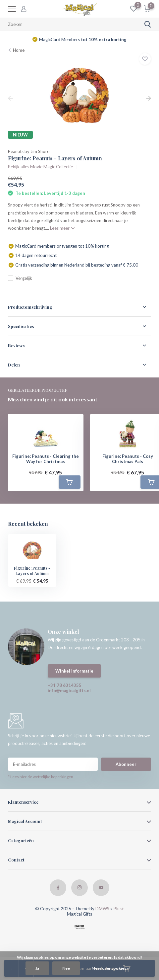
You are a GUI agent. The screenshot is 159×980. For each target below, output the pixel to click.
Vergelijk (20, 278)
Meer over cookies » (110, 968)
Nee (66, 968)
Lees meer (62, 228)
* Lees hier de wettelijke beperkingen (41, 777)
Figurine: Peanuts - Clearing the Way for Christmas (46, 459)
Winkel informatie (74, 671)
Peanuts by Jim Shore (29, 151)
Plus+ (119, 909)
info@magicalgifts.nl (69, 691)
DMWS (102, 909)
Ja (37, 968)
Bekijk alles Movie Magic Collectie (40, 167)
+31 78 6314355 (65, 685)
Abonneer (126, 764)
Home (19, 50)
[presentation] (10, 99)
